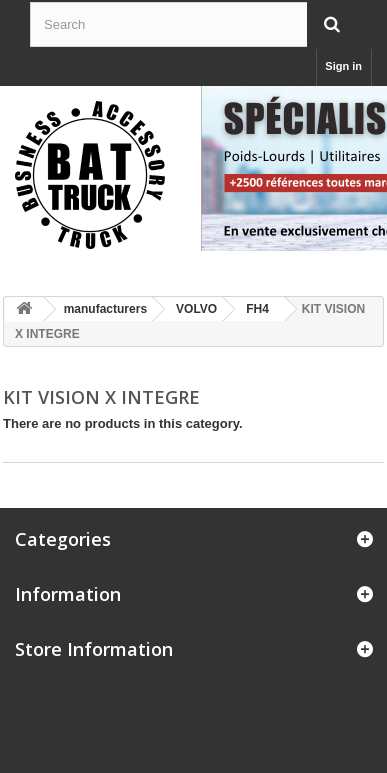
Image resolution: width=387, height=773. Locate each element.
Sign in (343, 66)
